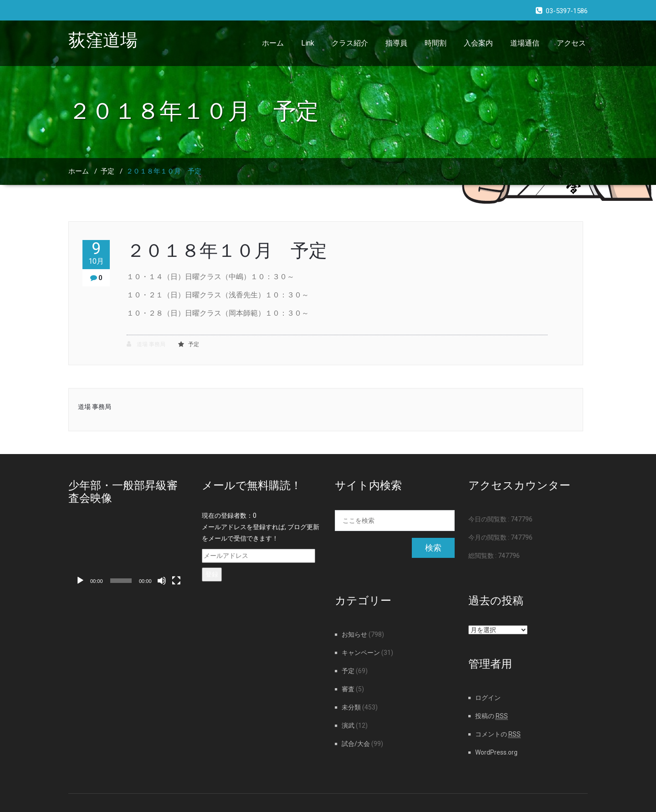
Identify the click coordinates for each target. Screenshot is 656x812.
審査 (348, 689)
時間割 (436, 43)
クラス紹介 (350, 43)
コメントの (498, 734)
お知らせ (354, 634)
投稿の (492, 716)
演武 (348, 725)
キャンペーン (361, 653)
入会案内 (478, 43)
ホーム (273, 43)
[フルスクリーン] (176, 581)
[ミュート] (162, 581)
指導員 (396, 43)
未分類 (351, 707)
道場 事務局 (146, 344)
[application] (128, 557)
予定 (108, 171)
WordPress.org (496, 752)
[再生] (80, 581)
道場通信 (525, 43)
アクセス (571, 43)
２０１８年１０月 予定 (164, 171)
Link (308, 43)
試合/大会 (356, 744)
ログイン (488, 698)
